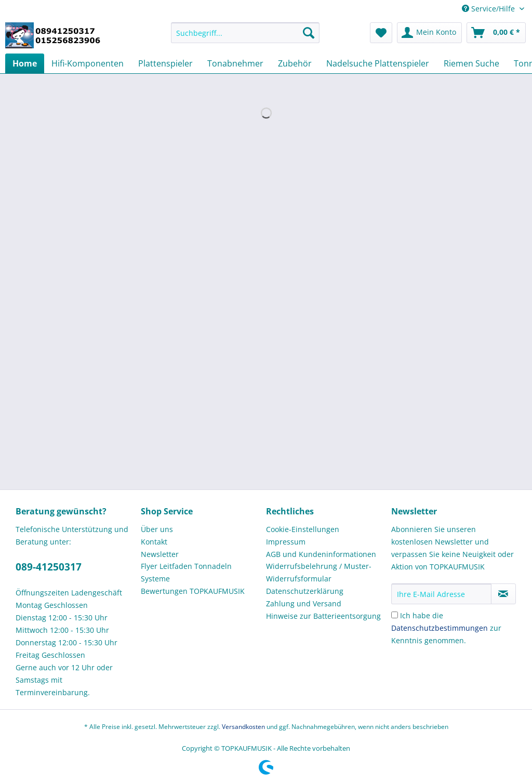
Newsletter (160, 554)
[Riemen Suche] (471, 63)
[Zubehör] (295, 63)
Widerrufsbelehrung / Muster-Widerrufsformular (319, 572)
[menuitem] (245, 38)
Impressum (286, 542)
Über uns (157, 529)
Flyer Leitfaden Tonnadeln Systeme (186, 572)
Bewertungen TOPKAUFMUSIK (193, 591)
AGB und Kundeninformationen (321, 554)
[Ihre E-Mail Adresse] (441, 594)
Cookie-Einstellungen (303, 529)
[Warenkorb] (496, 33)
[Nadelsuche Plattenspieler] (378, 63)
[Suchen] (309, 33)
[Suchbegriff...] (245, 33)
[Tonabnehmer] (235, 63)
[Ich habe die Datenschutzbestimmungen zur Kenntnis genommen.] (395, 615)
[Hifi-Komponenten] (88, 63)
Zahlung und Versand (304, 603)
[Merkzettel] (381, 33)
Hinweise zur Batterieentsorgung (323, 616)
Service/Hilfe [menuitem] (489, 9)
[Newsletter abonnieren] (503, 594)
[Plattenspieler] (165, 63)
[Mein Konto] (429, 33)
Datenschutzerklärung (305, 591)
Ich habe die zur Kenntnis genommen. (446, 628)
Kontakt (154, 542)
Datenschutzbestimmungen (440, 628)
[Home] (25, 63)
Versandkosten (243, 727)
